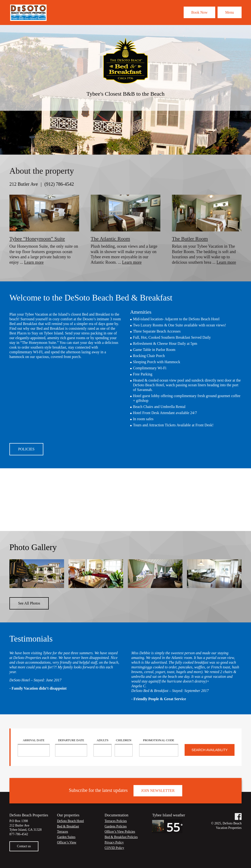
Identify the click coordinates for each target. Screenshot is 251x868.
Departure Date (71, 742)
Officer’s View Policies (120, 833)
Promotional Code (159, 742)
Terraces (63, 833)
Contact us (24, 848)
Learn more (34, 262)
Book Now (198, 12)
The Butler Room (190, 239)
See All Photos (29, 605)
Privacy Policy (114, 844)
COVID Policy (114, 849)
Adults (102, 742)
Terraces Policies (116, 822)
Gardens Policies (116, 828)
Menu (229, 12)
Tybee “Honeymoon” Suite (37, 239)
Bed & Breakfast (68, 828)
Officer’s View (67, 844)
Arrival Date (34, 742)
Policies (26, 449)
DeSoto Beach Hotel (71, 822)
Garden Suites (66, 838)
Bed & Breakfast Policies (121, 838)
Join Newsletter (158, 792)
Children (124, 742)
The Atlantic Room (111, 239)
